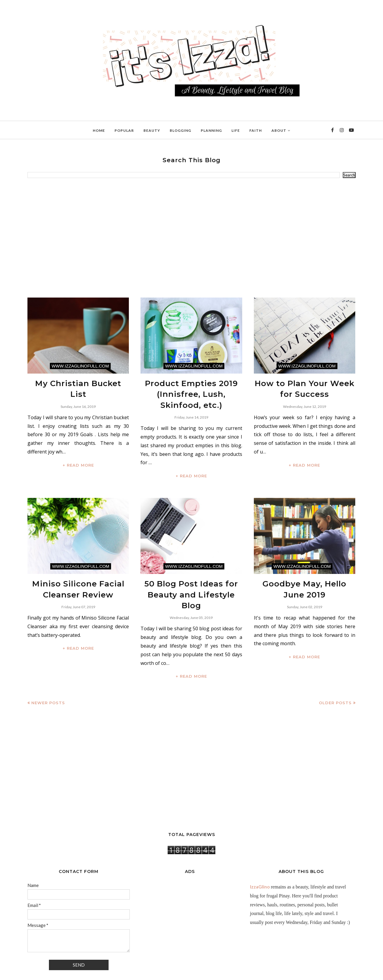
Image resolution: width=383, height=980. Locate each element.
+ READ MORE (78, 452)
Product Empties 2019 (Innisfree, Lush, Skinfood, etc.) (191, 391)
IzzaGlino (260, 863)
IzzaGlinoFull (54, 972)
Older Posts (335, 679)
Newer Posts (48, 679)
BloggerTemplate (101, 972)
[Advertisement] (191, 238)
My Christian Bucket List (78, 382)
